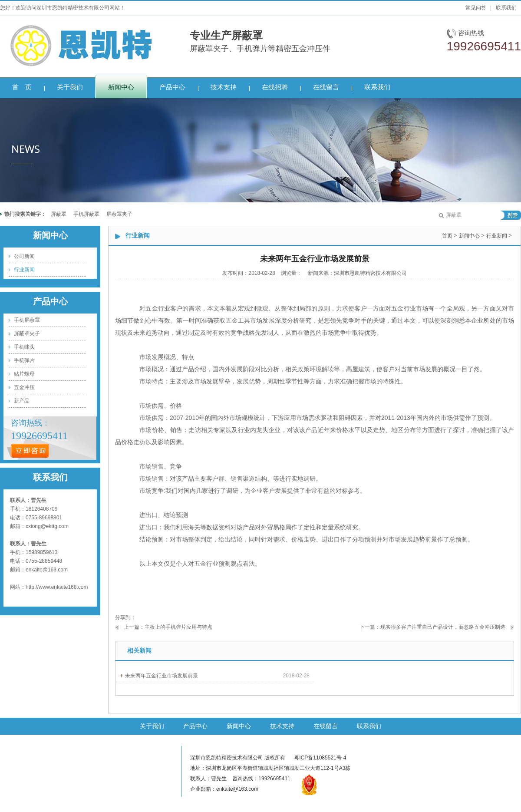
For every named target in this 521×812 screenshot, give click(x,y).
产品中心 (50, 301)
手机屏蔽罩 (86, 214)
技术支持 (282, 726)
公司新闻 (24, 256)
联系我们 (506, 8)
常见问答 (476, 8)
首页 (447, 236)
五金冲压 (24, 387)
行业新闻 (24, 270)
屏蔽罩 (59, 214)
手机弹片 (24, 360)
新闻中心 (50, 235)
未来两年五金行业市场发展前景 (162, 676)
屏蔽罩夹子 (119, 214)
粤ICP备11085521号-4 (320, 758)
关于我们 (152, 726)
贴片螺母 (24, 374)
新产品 (22, 401)
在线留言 (326, 726)
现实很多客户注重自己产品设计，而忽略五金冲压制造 (443, 627)
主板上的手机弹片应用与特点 (178, 627)
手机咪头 (24, 347)
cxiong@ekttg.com (47, 526)
